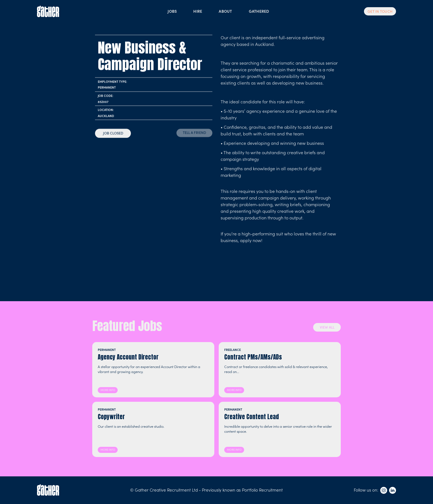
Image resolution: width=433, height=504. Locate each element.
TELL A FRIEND (194, 132)
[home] (48, 11)
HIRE (198, 11)
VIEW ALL (327, 327)
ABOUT (225, 11)
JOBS (172, 11)
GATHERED (259, 11)
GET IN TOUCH (380, 11)
